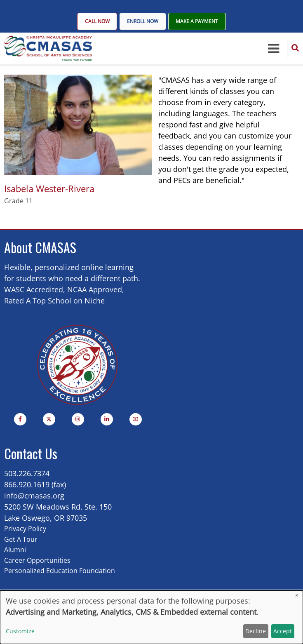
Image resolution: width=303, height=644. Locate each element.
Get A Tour (21, 540)
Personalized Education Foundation (60, 571)
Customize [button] (20, 631)
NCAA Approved (95, 290)
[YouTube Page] (136, 420)
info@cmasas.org (34, 496)
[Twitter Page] (49, 420)
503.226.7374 (27, 474)
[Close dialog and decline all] (297, 596)
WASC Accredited (34, 290)
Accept (283, 631)
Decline (256, 631)
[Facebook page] (20, 420)
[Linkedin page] (107, 420)
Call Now (97, 22)
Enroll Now (143, 22)
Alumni (15, 550)
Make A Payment (197, 22)
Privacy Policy (25, 529)
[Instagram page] (78, 420)
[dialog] (151, 617)
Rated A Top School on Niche (54, 301)
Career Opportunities (37, 561)
